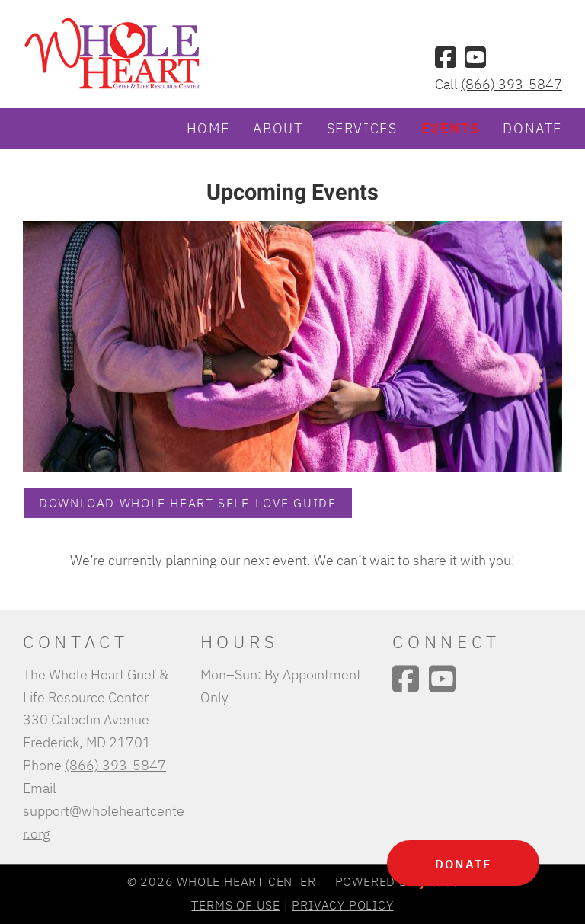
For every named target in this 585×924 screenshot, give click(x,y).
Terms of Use (236, 905)
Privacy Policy (342, 905)
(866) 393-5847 (511, 84)
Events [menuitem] (451, 128)
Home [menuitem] (208, 128)
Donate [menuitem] (532, 128)
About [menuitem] (278, 128)
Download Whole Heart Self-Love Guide (188, 502)
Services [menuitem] (362, 128)
